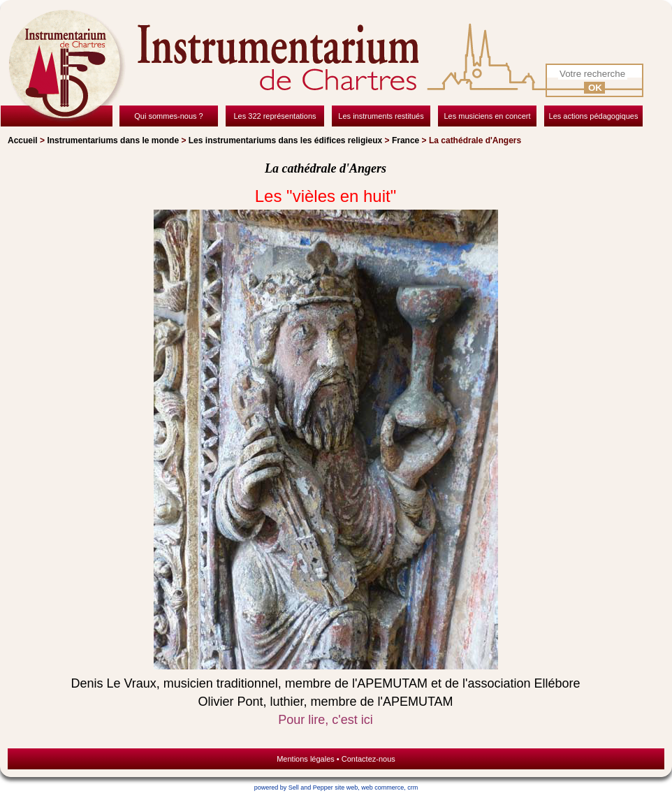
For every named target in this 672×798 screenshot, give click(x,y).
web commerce (382, 788)
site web (346, 788)
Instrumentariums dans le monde (113, 140)
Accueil (23, 140)
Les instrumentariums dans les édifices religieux (285, 140)
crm (412, 788)
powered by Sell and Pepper (294, 788)
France (406, 140)
